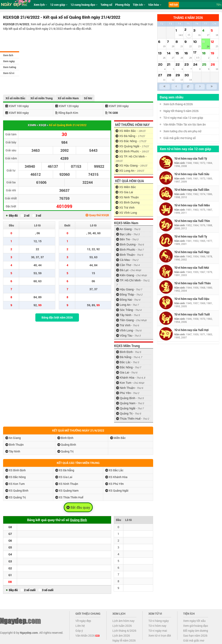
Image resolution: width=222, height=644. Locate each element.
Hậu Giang (125, 289)
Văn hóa (155, 5)
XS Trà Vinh (125, 208)
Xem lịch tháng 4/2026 (178, 104)
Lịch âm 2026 (121, 635)
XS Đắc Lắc (114, 470)
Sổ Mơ (88, 98)
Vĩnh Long (125, 330)
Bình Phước (126, 250)
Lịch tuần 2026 (122, 626)
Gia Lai (123, 372)
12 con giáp (59, 5)
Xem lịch (8, 55)
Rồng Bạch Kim (67, 113)
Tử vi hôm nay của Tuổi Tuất (192, 314)
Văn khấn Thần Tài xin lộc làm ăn (185, 124)
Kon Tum (124, 383)
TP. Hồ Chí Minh (128, 280)
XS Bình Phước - (132, 151)
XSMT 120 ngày (67, 106)
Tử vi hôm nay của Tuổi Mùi (192, 268)
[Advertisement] (78, 62)
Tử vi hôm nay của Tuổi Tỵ (191, 236)
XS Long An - (130, 171)
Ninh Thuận (125, 388)
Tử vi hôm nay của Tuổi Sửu (192, 174)
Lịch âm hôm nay (123, 621)
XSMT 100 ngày (17, 106)
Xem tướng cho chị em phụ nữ (182, 131)
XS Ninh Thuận (127, 197)
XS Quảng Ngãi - (132, 146)
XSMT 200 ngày (117, 106)
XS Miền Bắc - (131, 131)
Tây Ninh (124, 315)
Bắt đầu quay (78, 507)
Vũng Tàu (124, 336)
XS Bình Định (16, 470)
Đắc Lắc (123, 362)
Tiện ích (139, 5)
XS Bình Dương (128, 202)
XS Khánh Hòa (116, 477)
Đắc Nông (124, 367)
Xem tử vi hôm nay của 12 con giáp (185, 149)
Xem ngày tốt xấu (194, 621)
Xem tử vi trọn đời (160, 635)
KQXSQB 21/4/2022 (16, 24)
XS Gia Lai (124, 192)
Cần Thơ (124, 265)
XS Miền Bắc (126, 187)
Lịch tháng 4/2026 (124, 631)
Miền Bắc (118, 438)
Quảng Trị (124, 413)
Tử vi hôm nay (157, 626)
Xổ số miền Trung (42, 98)
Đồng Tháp (125, 295)
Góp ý (79, 631)
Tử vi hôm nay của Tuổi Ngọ (192, 252)
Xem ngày (9, 61)
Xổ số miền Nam (68, 98)
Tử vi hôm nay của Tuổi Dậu (192, 299)
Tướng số (106, 5)
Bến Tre (123, 239)
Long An (123, 305)
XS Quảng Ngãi (117, 490)
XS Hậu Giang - (132, 166)
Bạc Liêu (124, 234)
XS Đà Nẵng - (130, 136)
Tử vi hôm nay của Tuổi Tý (191, 158)
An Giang (124, 229)
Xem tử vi (9, 73)
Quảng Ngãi (126, 408)
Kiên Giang (125, 275)
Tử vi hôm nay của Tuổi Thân (193, 283)
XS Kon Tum (15, 484)
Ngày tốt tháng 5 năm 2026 (184, 111)
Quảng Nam (126, 403)
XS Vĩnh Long (126, 213)
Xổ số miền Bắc (15, 98)
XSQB (42, 125)
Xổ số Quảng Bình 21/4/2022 (68, 125)
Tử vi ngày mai (158, 631)
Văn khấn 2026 (87, 635)
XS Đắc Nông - (131, 141)
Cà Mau (123, 260)
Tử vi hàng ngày (159, 621)
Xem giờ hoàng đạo (196, 626)
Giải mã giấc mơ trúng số (180, 138)
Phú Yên (123, 393)
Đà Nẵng (124, 357)
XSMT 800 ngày (17, 113)
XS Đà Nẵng (65, 470)
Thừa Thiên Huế (128, 419)
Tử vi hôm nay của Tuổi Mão (192, 205)
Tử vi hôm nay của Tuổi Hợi (191, 330)
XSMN (32, 125)
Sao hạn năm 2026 (195, 635)
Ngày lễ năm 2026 (124, 640)
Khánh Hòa (125, 378)
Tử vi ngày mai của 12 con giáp (183, 118)
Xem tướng (10, 67)
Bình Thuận (125, 255)
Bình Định (124, 352)
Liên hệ (80, 626)
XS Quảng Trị (16, 497)
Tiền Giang (125, 320)
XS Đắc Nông (16, 477)
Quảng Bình (126, 398)
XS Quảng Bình (17, 490)
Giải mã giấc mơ (194, 640)
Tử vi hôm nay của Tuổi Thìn (192, 221)
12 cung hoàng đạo (84, 5)
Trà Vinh (123, 325)
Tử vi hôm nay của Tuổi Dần (192, 190)
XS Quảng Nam (67, 490)
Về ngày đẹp (83, 621)
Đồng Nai (124, 300)
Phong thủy (123, 5)
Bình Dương (126, 244)
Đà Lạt (122, 270)
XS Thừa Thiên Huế (69, 497)
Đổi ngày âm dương (196, 631)
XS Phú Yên (114, 484)
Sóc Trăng (125, 310)
